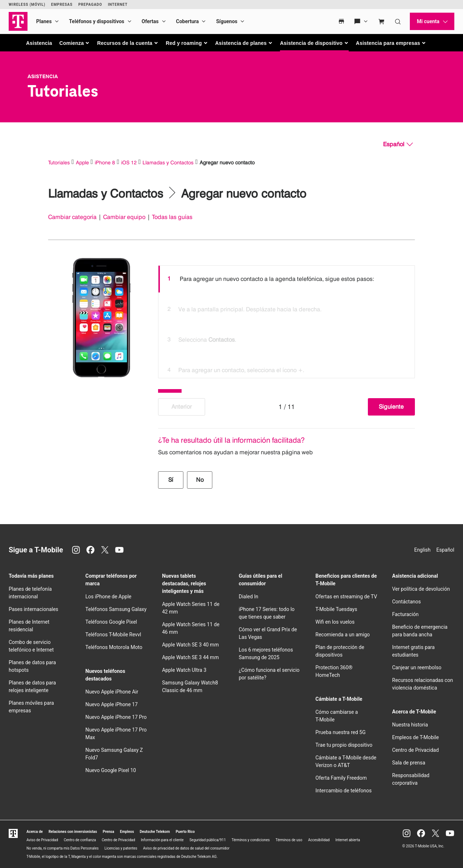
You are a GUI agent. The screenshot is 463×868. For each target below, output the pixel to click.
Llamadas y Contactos (168, 162)
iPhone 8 (105, 162)
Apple (82, 162)
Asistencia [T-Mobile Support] (43, 76)
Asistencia (39, 43)
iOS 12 (129, 162)
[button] (75, 43)
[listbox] (286, 320)
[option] (286, 279)
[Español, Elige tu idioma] (398, 144)
